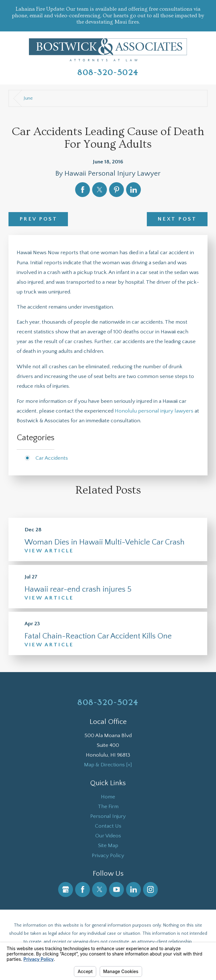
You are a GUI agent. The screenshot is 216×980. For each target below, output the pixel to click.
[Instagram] (150, 889)
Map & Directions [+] (108, 765)
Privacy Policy (108, 855)
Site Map (108, 845)
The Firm (108, 806)
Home (108, 797)
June (28, 98)
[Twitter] (100, 889)
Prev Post (38, 219)
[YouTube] (116, 889)
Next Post (177, 219)
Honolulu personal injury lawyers (154, 411)
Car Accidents (52, 458)
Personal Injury (108, 816)
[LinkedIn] (133, 889)
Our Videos (108, 836)
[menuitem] (108, 797)
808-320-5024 (108, 73)
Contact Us (108, 826)
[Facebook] (83, 889)
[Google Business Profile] (66, 889)
